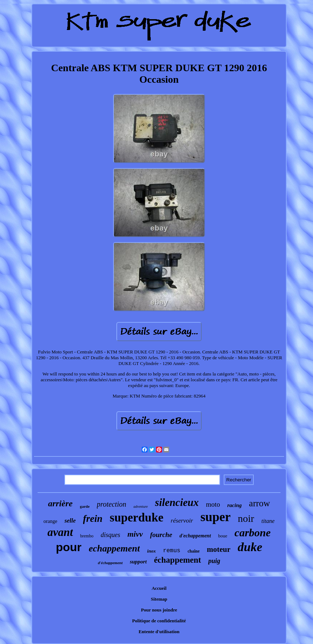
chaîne (194, 551)
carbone (253, 533)
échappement (177, 560)
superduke (137, 518)
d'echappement (195, 536)
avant (60, 532)
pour (68, 547)
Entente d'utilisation (159, 632)
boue (223, 536)
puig (214, 561)
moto (213, 504)
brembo (87, 536)
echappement (115, 548)
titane (268, 521)
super (215, 517)
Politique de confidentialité (159, 621)
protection (112, 504)
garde (85, 506)
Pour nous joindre (159, 610)
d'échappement (110, 563)
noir (246, 518)
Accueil (159, 588)
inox (151, 551)
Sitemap (159, 599)
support (138, 562)
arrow (260, 503)
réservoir (182, 521)
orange (50, 521)
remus (172, 551)
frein (93, 519)
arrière (60, 503)
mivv (135, 534)
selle (70, 521)
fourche (161, 535)
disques (110, 535)
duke (250, 547)
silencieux (177, 502)
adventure (141, 506)
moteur (218, 549)
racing (235, 505)
